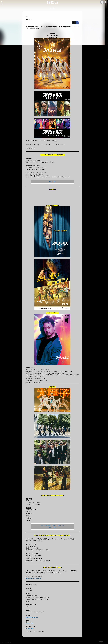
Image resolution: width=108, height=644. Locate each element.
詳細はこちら (52, 182)
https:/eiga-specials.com (32, 618)
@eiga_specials (30, 623)
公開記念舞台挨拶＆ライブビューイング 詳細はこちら (52, 527)
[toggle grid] (2, 2)
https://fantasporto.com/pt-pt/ (33, 579)
